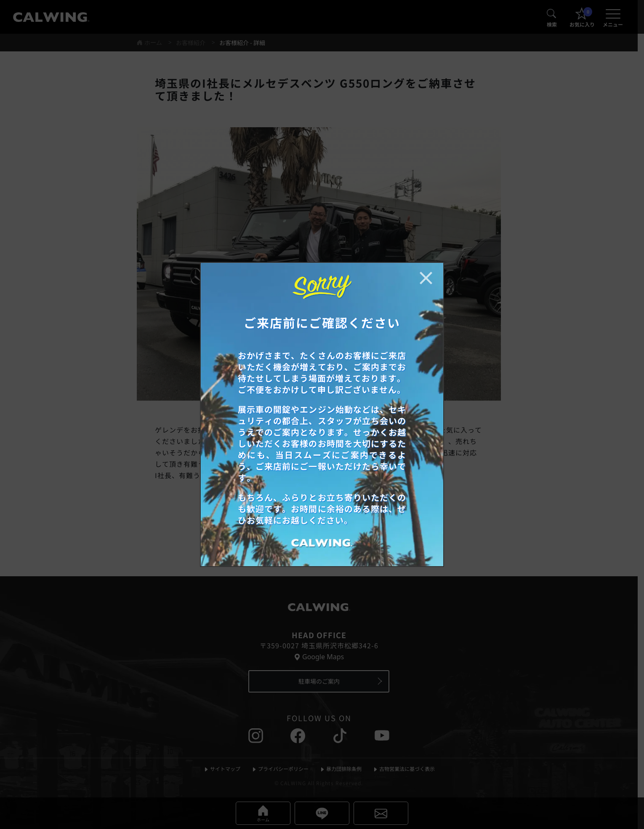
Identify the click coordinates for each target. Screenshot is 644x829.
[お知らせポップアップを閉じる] (426, 278)
